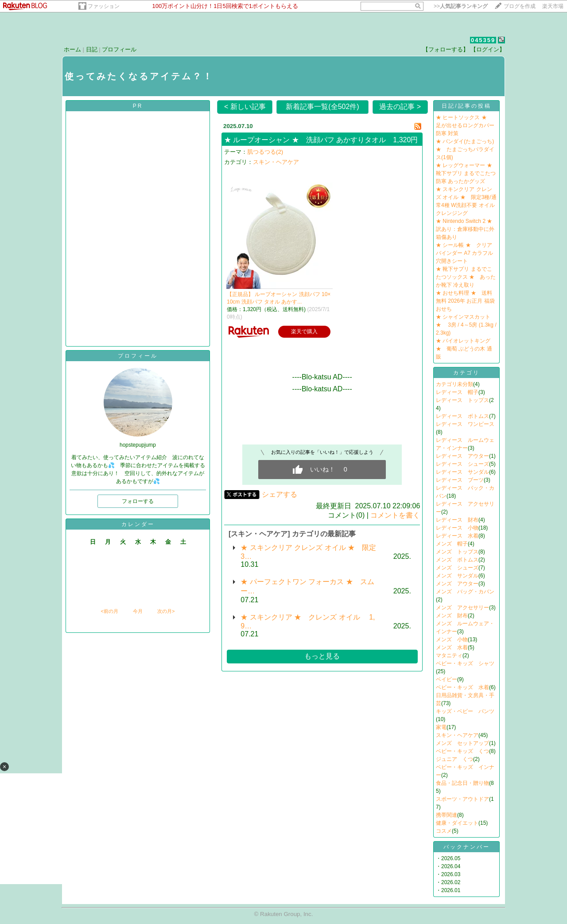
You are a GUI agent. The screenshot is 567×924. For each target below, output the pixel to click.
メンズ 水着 (452, 647)
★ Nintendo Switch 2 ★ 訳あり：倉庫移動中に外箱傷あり (467, 229)
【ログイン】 (488, 49)
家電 (441, 727)
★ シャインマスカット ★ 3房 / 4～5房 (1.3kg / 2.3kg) (466, 325)
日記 (92, 49)
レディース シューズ (462, 464)
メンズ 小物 (452, 639)
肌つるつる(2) (265, 152)
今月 (138, 611)
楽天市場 (553, 6)
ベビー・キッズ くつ (462, 751)
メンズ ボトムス (457, 560)
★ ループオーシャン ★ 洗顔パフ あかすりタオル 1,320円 (321, 140)
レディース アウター (462, 456)
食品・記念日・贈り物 (462, 783)
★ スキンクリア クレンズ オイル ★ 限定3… (308, 552)
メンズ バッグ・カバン (465, 592)
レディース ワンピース (465, 424)
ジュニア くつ (454, 759)
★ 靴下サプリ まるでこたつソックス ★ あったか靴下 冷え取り (466, 277)
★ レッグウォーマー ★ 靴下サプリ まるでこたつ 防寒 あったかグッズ (467, 173)
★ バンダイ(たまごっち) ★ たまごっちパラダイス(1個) (465, 149)
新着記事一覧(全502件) (322, 107)
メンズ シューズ (457, 568)
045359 (483, 40)
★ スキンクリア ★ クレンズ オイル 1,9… (308, 622)
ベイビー (447, 679)
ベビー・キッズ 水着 (462, 687)
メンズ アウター (457, 584)
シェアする (280, 494)
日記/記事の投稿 (466, 106)
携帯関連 (447, 815)
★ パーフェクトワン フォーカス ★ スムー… (307, 586)
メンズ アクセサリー (462, 608)
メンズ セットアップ (462, 743)
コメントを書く (395, 515)
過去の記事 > (400, 107)
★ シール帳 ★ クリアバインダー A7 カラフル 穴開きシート (464, 253)
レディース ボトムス (462, 416)
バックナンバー (467, 847)
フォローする (138, 501)
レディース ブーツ (460, 480)
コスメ (444, 831)
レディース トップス (462, 400)
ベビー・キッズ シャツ (465, 663)
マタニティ (449, 655)
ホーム (72, 49)
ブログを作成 (520, 6)
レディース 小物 (457, 528)
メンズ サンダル (457, 576)
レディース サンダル (462, 472)
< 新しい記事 (245, 107)
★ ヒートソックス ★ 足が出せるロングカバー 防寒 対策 (465, 125)
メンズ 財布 (452, 616)
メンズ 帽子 (452, 544)
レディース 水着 (457, 536)
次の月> (166, 611)
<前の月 (109, 611)
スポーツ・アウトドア (462, 799)
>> (461, 6)
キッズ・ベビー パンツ (465, 711)
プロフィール (119, 49)
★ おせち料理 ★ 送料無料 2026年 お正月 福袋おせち (465, 301)
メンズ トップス (457, 552)
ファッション (104, 6)
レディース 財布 (457, 520)
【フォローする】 (446, 49)
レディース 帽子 (457, 392)
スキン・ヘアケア (276, 162)
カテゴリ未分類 (454, 384)
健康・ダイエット (457, 823)
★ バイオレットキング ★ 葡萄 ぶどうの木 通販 (464, 349)
